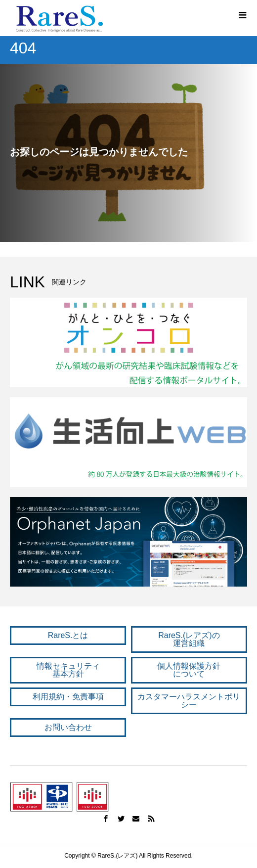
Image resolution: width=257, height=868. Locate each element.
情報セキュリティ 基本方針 (68, 670)
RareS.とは (68, 635)
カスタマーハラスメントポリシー (189, 701)
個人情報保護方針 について (189, 670)
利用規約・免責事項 (68, 697)
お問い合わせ (68, 727)
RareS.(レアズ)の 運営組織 (189, 639)
